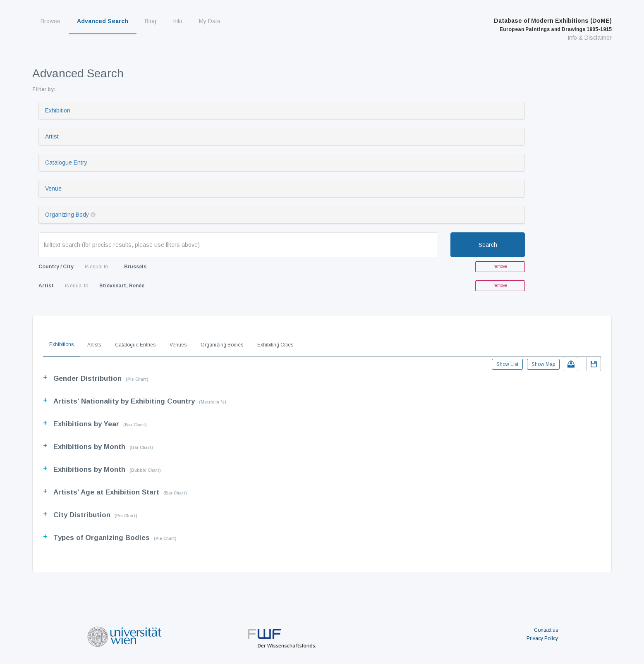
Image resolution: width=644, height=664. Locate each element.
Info (178, 21)
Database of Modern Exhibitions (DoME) (553, 25)
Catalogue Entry (66, 162)
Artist (52, 136)
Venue (53, 189)
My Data (210, 21)
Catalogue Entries (135, 345)
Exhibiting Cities (275, 345)
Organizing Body (67, 215)
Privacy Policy (542, 638)
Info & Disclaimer (590, 38)
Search (488, 245)
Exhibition (58, 110)
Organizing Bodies (222, 345)
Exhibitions (61, 344)
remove (500, 266)
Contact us (546, 630)
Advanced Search (103, 21)
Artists (94, 345)
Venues (178, 345)
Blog (151, 21)
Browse (50, 21)
